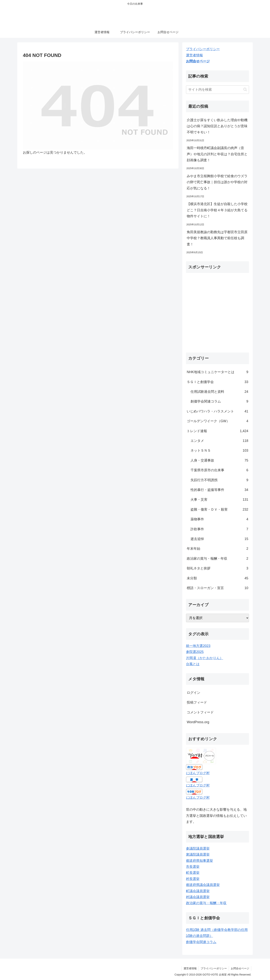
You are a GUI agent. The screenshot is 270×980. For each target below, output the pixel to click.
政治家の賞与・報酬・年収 (206, 903)
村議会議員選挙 (198, 897)
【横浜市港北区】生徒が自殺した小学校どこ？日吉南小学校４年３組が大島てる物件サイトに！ (217, 210)
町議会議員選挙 (198, 891)
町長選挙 (193, 873)
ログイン (193, 693)
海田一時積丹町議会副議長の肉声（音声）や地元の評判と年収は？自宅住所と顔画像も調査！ (217, 154)
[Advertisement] (217, 314)
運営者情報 (194, 55)
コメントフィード (200, 712)
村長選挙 (193, 879)
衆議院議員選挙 (198, 855)
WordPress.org (198, 722)
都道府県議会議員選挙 (203, 885)
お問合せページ (198, 61)
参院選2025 (195, 652)
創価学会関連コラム (201, 942)
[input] (217, 90)
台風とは (193, 664)
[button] (245, 89)
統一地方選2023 (198, 646)
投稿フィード (197, 702)
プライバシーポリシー (203, 49)
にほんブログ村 (198, 773)
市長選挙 (193, 867)
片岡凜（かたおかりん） (205, 658)
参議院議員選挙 (198, 849)
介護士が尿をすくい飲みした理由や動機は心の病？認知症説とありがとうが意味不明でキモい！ (217, 126)
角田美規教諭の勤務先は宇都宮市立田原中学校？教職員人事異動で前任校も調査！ (217, 238)
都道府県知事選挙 (199, 861)
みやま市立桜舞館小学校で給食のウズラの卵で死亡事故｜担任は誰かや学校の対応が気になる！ (217, 182)
